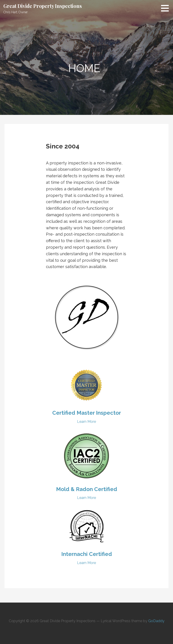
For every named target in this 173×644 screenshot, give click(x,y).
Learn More (86, 422)
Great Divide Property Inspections (43, 6)
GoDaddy (156, 621)
